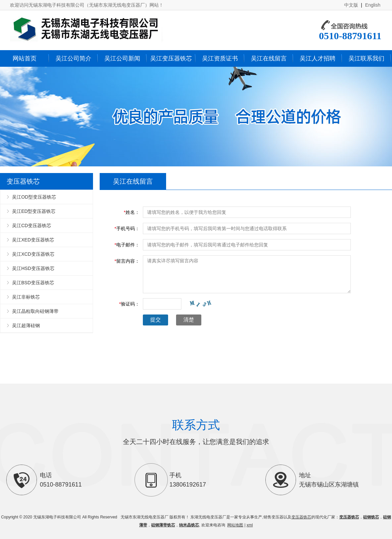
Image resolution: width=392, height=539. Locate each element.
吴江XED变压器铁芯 (33, 240)
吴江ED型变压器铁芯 (34, 211)
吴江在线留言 (269, 58)
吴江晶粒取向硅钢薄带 (35, 311)
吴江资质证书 (220, 58)
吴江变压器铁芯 (171, 58)
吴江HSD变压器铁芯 (33, 268)
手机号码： (127, 228)
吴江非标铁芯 (26, 297)
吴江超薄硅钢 (26, 325)
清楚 (189, 320)
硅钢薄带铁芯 (163, 525)
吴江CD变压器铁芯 (32, 225)
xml (250, 525)
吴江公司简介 (73, 58)
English (373, 5)
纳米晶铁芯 (189, 525)
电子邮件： (127, 245)
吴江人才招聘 (318, 58)
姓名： (132, 212)
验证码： (129, 304)
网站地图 (235, 525)
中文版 (351, 5)
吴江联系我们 (366, 58)
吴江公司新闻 (122, 58)
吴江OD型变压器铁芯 (34, 197)
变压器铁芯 (301, 517)
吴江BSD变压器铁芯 (33, 283)
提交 (155, 320)
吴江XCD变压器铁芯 (33, 254)
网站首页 (25, 58)
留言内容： (127, 261)
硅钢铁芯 (371, 517)
